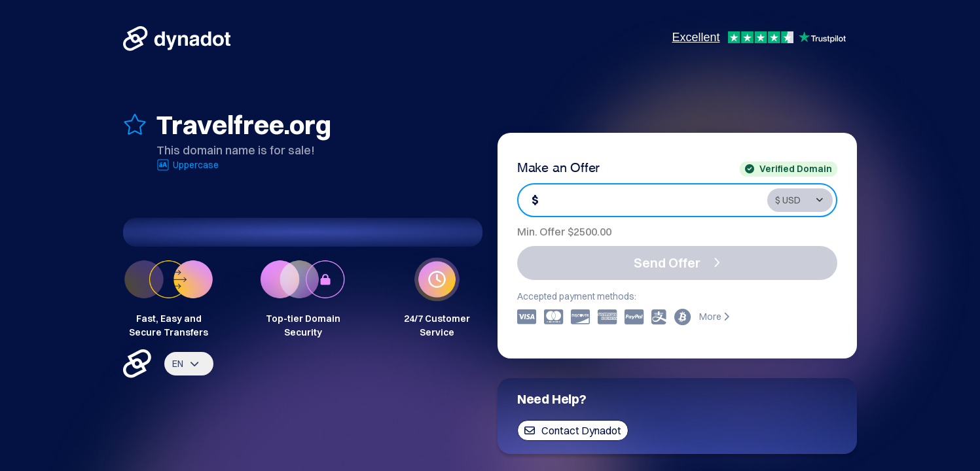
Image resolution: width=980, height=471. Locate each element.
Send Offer (677, 263)
